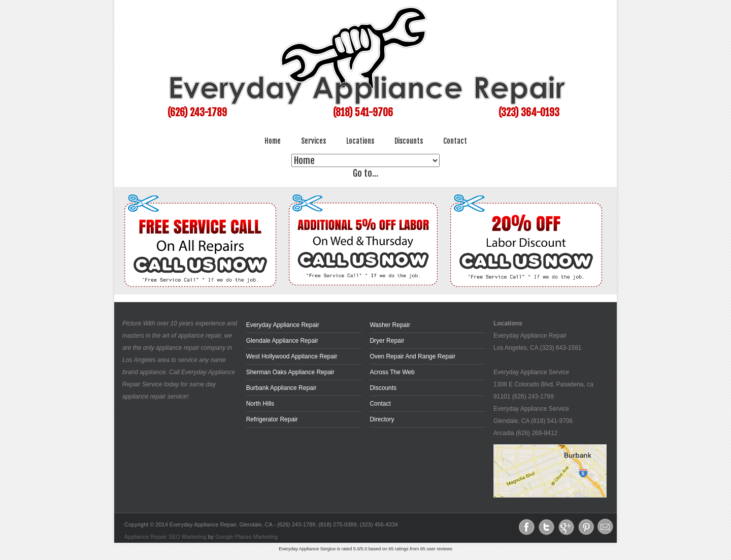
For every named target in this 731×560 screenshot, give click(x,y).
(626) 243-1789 (197, 112)
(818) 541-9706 (363, 112)
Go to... (366, 173)
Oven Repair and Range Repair (412, 356)
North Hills (260, 404)
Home (273, 141)
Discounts (409, 141)
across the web (392, 372)
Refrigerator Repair (272, 419)
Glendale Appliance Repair (282, 341)
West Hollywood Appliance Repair (292, 356)
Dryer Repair (387, 341)
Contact (455, 141)
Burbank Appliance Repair (281, 388)
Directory (382, 419)
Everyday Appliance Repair (283, 325)
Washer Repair (390, 325)
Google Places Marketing (246, 537)
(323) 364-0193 (529, 112)
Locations (360, 141)
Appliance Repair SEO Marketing (165, 537)
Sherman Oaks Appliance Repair (290, 372)
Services (313, 141)
